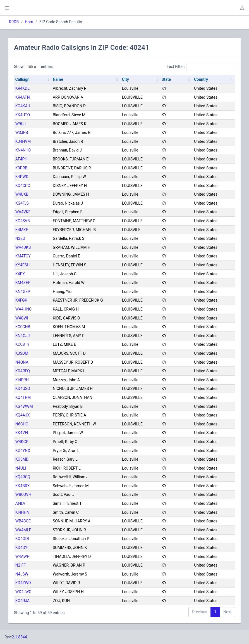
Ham (29, 22)
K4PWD (22, 177)
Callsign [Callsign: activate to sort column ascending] (22, 79)
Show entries (33, 67)
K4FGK (21, 300)
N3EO (20, 238)
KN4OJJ (23, 336)
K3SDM (22, 353)
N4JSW (22, 574)
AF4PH (21, 159)
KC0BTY (22, 344)
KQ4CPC (23, 186)
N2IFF (21, 565)
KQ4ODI (22, 539)
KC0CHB (23, 327)
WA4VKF (23, 212)
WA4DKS (23, 247)
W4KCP (22, 442)
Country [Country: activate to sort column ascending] (201, 79)
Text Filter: (201, 67)
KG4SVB (23, 221)
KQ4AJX (23, 415)
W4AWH (22, 557)
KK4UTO (23, 115)
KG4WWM (24, 406)
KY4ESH (22, 265)
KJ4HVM (23, 141)
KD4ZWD (23, 583)
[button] (242, 8)
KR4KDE (22, 88)
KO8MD (22, 459)
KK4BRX (23, 486)
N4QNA (22, 362)
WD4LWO (23, 592)
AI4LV (20, 503)
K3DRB (21, 168)
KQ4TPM (23, 397)
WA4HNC (23, 309)
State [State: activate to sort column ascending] (166, 79)
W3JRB (22, 132)
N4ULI (21, 468)
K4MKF (22, 230)
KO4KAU (23, 106)
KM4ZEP (23, 283)
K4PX (20, 274)
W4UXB (22, 194)
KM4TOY (23, 256)
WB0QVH (23, 494)
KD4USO (23, 389)
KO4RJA (22, 601)
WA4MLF (23, 530)
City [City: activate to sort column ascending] (125, 79)
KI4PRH (22, 380)
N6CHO (22, 424)
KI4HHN (22, 512)
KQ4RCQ (23, 477)
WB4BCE (23, 521)
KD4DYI (22, 548)
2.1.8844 (19, 637)
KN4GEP (23, 292)
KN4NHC (23, 150)
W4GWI (22, 318)
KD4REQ (23, 371)
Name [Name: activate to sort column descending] (58, 79)
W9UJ (21, 124)
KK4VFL (22, 433)
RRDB (14, 22)
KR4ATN (23, 97)
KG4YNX (23, 451)
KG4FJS (22, 203)
